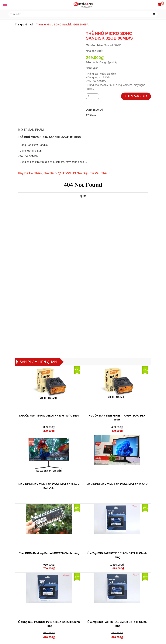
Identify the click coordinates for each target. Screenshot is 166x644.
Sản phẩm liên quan (38, 362)
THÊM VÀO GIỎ (136, 96)
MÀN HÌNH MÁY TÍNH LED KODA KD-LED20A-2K (117, 484)
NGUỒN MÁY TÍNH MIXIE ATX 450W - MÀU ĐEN (49, 416)
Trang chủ (21, 25)
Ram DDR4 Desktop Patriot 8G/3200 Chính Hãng (49, 553)
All (32, 25)
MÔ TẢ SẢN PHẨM (31, 130)
